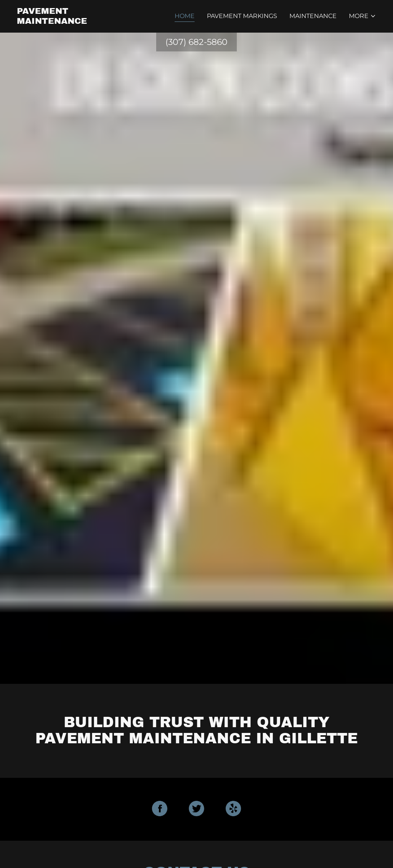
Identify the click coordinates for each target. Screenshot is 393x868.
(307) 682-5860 (196, 42)
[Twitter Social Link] (196, 809)
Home (185, 16)
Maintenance (313, 16)
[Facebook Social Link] (160, 809)
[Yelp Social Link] (233, 809)
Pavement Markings (242, 16)
